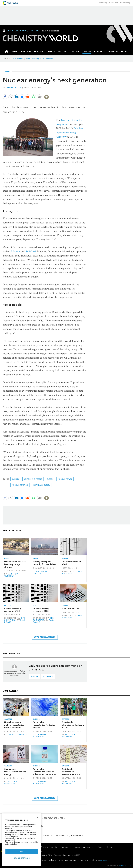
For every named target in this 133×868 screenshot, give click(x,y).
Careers (6, 72)
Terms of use (47, 836)
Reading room (38, 59)
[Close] (38, 817)
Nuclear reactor (20, 485)
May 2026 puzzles (70, 609)
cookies (104, 860)
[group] (124, 52)
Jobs (28, 59)
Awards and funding (84, 847)
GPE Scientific (72, 572)
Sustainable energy (41, 485)
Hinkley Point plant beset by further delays (44, 563)
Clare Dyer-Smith (18, 734)
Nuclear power (65, 479)
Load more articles (45, 637)
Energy (50, 479)
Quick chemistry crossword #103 (41, 610)
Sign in (34, 676)
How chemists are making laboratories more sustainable (14, 725)
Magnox (16, 251)
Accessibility (62, 836)
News (7, 558)
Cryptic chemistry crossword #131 (13, 610)
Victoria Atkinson (40, 735)
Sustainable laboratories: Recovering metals (71, 772)
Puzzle (65, 558)
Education (114, 3)
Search (75, 31)
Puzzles (50, 59)
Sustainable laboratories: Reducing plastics (44, 725)
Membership (125, 3)
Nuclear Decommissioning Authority (69, 133)
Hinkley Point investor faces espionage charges (15, 564)
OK (22, 851)
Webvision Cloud (125, 865)
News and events (49, 847)
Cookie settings (22, 858)
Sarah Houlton (14, 87)
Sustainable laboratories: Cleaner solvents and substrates (44, 772)
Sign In (10, 31)
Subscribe (34, 31)
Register (21, 31)
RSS (61, 818)
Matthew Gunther (11, 575)
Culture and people (33, 479)
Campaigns (66, 847)
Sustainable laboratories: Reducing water (73, 725)
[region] (22, 840)
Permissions (76, 836)
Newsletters (18, 59)
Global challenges (105, 847)
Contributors (50, 818)
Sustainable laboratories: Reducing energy (15, 772)
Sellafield (31, 251)
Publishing (103, 3)
